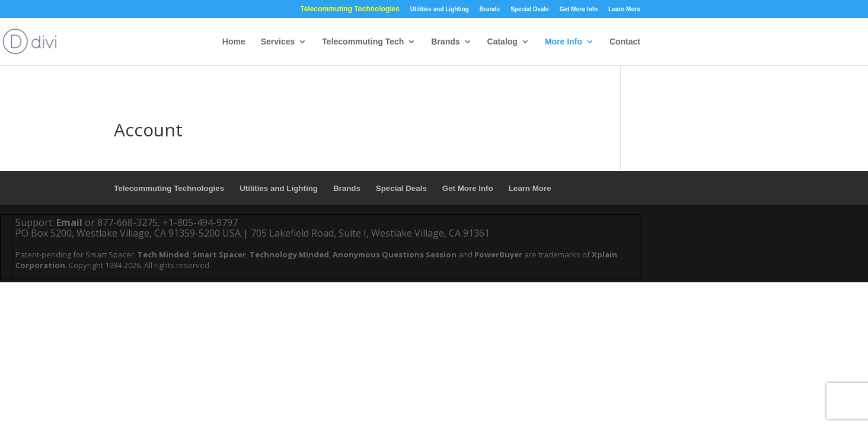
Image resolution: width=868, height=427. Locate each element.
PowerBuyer (498, 254)
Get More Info (579, 9)
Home (234, 42)
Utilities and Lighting (440, 9)
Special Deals (529, 9)
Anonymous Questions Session (395, 254)
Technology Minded (289, 254)
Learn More (624, 9)
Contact (625, 42)
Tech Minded (163, 254)
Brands (490, 9)
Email (69, 222)
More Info (564, 42)
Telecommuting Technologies (350, 9)
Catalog (502, 42)
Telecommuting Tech (363, 42)
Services (278, 42)
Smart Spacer (219, 254)
